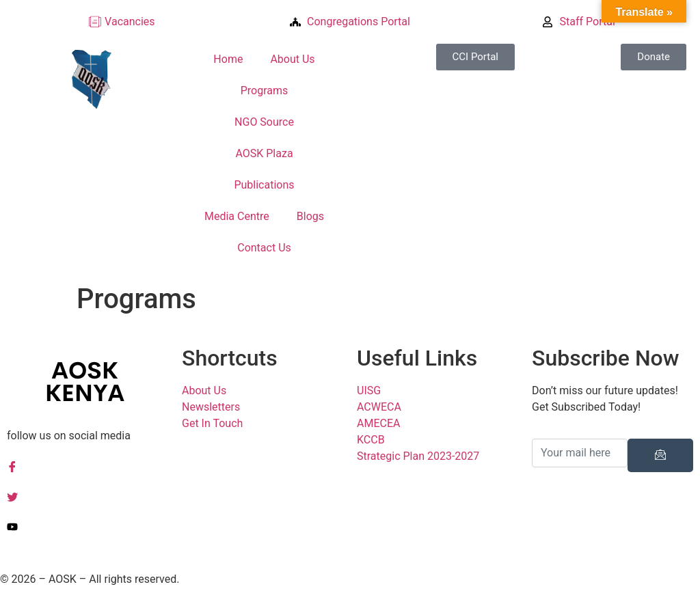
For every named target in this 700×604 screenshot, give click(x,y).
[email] (580, 453)
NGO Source (264, 122)
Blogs (310, 216)
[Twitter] (87, 496)
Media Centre (237, 216)
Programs (265, 91)
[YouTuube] (87, 526)
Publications (264, 185)
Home (228, 59)
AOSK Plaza (264, 153)
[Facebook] (87, 466)
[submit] (660, 455)
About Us (292, 59)
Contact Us (264, 248)
